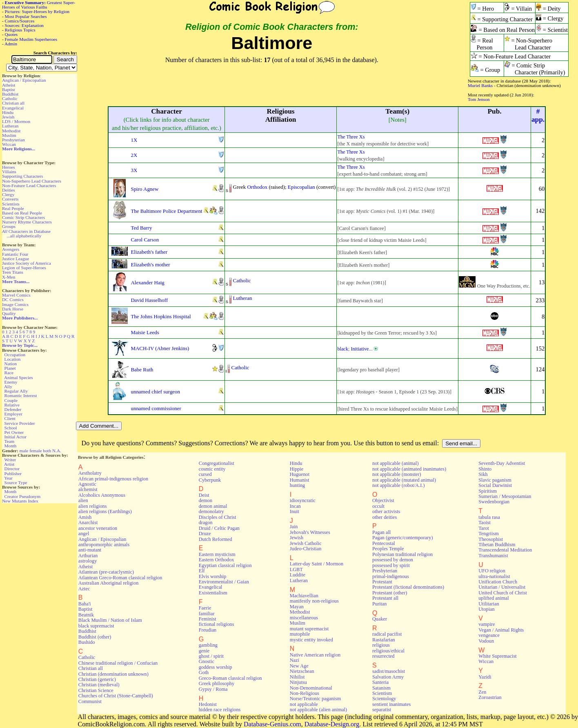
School (11, 428)
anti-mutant (90, 550)
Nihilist (297, 677)
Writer (10, 460)
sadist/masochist (389, 671)
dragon (206, 523)
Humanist (300, 480)
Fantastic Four (15, 254)
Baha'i (85, 604)
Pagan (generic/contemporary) (402, 538)
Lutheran (10, 126)
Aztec (84, 589)
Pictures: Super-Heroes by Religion (37, 11)
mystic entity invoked (311, 640)
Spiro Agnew (144, 189)
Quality (9, 313)
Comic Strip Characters (23, 217)
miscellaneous (304, 618)
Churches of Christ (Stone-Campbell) (116, 696)
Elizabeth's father (149, 252)
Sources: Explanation (24, 25)
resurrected (383, 656)
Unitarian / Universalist (502, 587)
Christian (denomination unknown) (113, 674)
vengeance (489, 635)
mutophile (300, 634)
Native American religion (315, 655)
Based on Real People (22, 213)
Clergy (8, 194)
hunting (297, 485)
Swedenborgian (494, 502)
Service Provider (20, 423)
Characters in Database (26, 231)
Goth (204, 672)
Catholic (10, 98)
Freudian (208, 630)
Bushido (87, 642)
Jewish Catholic (306, 543)
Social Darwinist (495, 485)
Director (12, 469)
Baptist (9, 89)
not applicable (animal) (395, 463)
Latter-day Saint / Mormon (317, 564)
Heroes (9, 167)
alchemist (88, 489)
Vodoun (486, 641)
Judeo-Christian (306, 549)
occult (378, 506)
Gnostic (207, 661)
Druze (205, 534)
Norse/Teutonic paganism (315, 699)
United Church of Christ (503, 593)
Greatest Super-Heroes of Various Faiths (39, 5)
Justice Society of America (27, 263)
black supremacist (96, 626)
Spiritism (488, 491)
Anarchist (88, 523)
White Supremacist (497, 656)
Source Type (16, 482)
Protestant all (385, 598)
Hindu (8, 112)
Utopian (486, 609)
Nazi (295, 660)
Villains (9, 172)
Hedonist (208, 704)
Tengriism (488, 534)
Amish (85, 517)
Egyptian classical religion (225, 565)
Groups (9, 226)
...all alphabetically (24, 236)
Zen (482, 692)
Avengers (11, 249)
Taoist (485, 523)
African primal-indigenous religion (113, 479)
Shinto (485, 469)
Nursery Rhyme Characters (27, 222)
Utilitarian (489, 604)
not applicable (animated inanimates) (409, 469)
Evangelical (13, 108)
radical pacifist (387, 634)
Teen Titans (13, 272)
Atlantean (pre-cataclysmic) (106, 572)
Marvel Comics (16, 295)
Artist (9, 464)
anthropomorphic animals (104, 545)
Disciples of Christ (218, 517)
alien (83, 500)
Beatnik (86, 615)
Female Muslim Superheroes (31, 39)
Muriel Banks (480, 85)
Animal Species (19, 377)
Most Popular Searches (26, 16)
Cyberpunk (210, 480)
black (343, 349)
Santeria (380, 682)
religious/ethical (388, 651)
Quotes (11, 34)
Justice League (16, 259)
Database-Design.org (332, 724)
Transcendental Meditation (505, 550)
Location (13, 359)
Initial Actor (16, 437)
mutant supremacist (309, 629)
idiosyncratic (303, 500)
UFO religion (492, 571)
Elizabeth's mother (150, 265)
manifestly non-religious (314, 601)
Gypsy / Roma (213, 689)
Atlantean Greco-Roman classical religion (120, 578)
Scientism (382, 693)
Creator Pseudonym (23, 496)
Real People (13, 208)
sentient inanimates (391, 704)
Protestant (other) (390, 593)
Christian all (13, 103)
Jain (294, 527)
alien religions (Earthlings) (105, 511)
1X (134, 140)
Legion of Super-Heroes (24, 268)
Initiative (360, 349)
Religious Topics (20, 30)
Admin (11, 44)
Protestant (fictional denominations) (408, 587)
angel (84, 534)
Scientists (11, 204)
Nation (11, 364)
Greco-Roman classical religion (230, 678)
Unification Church (498, 582)
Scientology (384, 699)
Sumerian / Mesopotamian (505, 496)
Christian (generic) (97, 679)
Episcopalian (301, 187)
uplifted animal (494, 598)
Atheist (9, 85)
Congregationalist (217, 463)
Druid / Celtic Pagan (219, 528)
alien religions (93, 506)
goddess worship (216, 667)
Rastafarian (384, 640)
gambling (208, 645)
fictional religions (217, 624)
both (47, 451)
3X (134, 170)
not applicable (304, 704)
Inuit (295, 511)
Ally (8, 386)
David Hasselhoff (149, 300)
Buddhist (10, 94)
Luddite (298, 575)
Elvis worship (213, 576)
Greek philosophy (217, 683)
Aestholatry (90, 473)
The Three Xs (351, 137)
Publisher (13, 473)
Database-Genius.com (272, 724)
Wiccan (9, 144)
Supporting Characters (22, 176)
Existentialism (213, 593)
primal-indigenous (391, 576)
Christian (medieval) (99, 685)
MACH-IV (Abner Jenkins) (160, 348)
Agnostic (87, 484)
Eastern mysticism (217, 554)
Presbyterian (13, 140)
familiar (207, 614)
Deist (204, 495)
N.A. (57, 451)
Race (9, 373)
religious (381, 645)
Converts (10, 199)
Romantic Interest (21, 395)
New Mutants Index (20, 501)
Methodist (11, 131)
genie (204, 651)
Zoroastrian (490, 697)
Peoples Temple (388, 549)
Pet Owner (14, 432)
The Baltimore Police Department (166, 211)
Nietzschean (302, 671)
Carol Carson (145, 240)
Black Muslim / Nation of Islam (110, 620)
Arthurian (88, 556)
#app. (538, 115)
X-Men (9, 277)
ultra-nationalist (494, 576)
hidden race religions (220, 710)
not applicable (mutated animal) (404, 480)
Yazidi (485, 677)
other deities (385, 517)
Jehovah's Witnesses (310, 532)
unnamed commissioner (156, 408)
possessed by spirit (391, 565)
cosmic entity (212, 469)
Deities (9, 190)
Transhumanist (493, 556)
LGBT (296, 569)
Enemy (11, 382)
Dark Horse (13, 309)
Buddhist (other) (95, 637)
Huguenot (300, 474)
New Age (299, 666)
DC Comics (13, 299)
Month (11, 446)
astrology (88, 561)
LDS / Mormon (16, 121)
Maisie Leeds (145, 332)
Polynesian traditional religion (402, 554)
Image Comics (15, 304)
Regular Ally (16, 391)
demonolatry (211, 511)
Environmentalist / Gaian (224, 582)
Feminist (208, 619)
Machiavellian (304, 596)
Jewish (8, 117)
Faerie (205, 608)
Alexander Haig (147, 282)
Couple (11, 400)
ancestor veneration (98, 528)
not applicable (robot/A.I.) (398, 485)
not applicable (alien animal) (318, 710)
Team (9, 441)
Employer (13, 414)
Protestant (382, 582)
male (24, 451)
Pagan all (381, 532)
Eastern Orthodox (217, 560)
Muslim (9, 135)
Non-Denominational (311, 688)
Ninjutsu (298, 682)
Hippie (297, 469)
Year (8, 478)
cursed (205, 474)
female (36, 451)
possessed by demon (393, 560)
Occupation (15, 355)
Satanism (381, 688)
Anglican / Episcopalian (24, 80)
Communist (90, 701)
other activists (386, 511)
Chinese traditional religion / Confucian (118, 663)
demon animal (213, 506)
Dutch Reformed (216, 539)
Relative (12, 405)
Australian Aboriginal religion (108, 583)
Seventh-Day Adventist (502, 463)
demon (206, 500)
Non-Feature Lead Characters (29, 185)
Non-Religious (305, 693)
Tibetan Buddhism (497, 545)
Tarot (484, 528)
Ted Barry (141, 228)
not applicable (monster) (397, 474)
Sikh (483, 474)
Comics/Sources (20, 21)
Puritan (379, 604)
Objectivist (383, 500)
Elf (202, 571)
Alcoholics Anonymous (102, 495)
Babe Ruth (142, 370)
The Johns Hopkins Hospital (161, 316)
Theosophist (491, 539)
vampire (487, 624)
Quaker (380, 619)
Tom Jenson (479, 99)
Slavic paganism (495, 480)
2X (134, 155)
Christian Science (96, 690)
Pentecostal (384, 543)
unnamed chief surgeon (155, 392)
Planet (10, 368)
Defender (13, 409)
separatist (382, 710)
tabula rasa (489, 517)
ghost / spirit (211, 656)
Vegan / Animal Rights (501, 630)
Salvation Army (388, 677)
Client (10, 418)
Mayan (297, 607)
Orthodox (258, 187)
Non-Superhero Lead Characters (32, 181)
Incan (295, 506)
